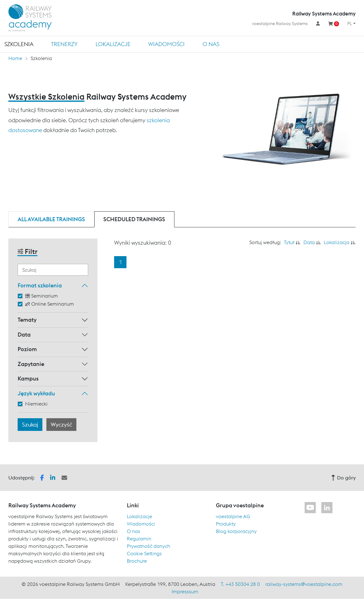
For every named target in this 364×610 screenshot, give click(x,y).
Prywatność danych (148, 546)
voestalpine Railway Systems (280, 24)
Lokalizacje (113, 44)
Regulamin (139, 539)
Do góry (343, 478)
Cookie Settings (144, 553)
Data (24, 335)
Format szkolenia (40, 285)
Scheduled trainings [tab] (134, 219)
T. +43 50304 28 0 (240, 584)
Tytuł (289, 242)
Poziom (27, 349)
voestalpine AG (233, 516)
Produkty (226, 524)
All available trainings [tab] (51, 219)
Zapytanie (31, 364)
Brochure (137, 561)
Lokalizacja (337, 242)
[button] (42, 477)
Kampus (28, 378)
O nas (211, 44)
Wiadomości (166, 44)
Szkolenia (19, 44)
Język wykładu (36, 393)
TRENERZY (64, 44)
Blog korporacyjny (236, 531)
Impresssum (185, 591)
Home (15, 58)
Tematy (27, 320)
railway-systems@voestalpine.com (304, 584)
